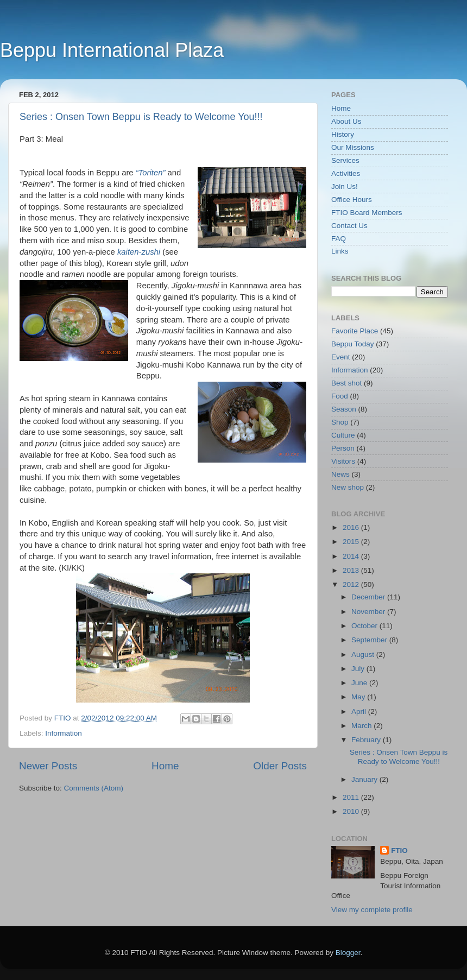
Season (344, 409)
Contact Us (349, 226)
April (360, 712)
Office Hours (352, 200)
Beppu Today (353, 344)
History (343, 134)
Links (340, 251)
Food (340, 396)
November (369, 612)
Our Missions (353, 147)
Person (343, 448)
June (360, 683)
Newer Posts (48, 766)
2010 (352, 811)
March (362, 726)
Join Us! (345, 186)
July (359, 669)
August (364, 655)
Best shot (346, 383)
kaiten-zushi (139, 252)
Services (345, 160)
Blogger (348, 953)
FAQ (339, 239)
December (369, 597)
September (370, 640)
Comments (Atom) (94, 788)
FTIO (399, 851)
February (367, 740)
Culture (343, 435)
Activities (346, 173)
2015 (352, 542)
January (365, 779)
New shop (348, 487)
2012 (352, 584)
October (365, 626)
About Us (346, 121)
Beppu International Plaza (112, 50)
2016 (352, 527)
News (340, 474)
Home (165, 766)
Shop (340, 422)
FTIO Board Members (367, 213)
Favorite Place (355, 331)
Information (64, 733)
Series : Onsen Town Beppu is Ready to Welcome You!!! (141, 117)
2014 (352, 556)
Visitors (343, 461)
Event (341, 357)
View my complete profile (372, 910)
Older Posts (280, 766)
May (359, 697)
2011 (352, 797)
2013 (352, 570)
